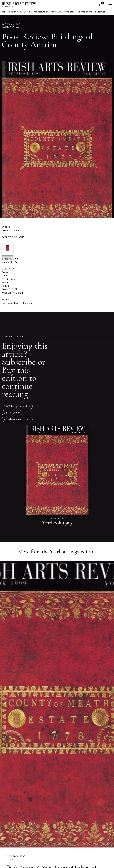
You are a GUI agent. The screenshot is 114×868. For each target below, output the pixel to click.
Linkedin (28, 303)
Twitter (18, 303)
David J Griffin (10, 289)
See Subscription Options (17, 406)
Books (5, 272)
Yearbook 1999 (11, 24)
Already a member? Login (17, 419)
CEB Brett (7, 286)
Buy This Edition (12, 413)
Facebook (7, 303)
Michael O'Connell (12, 293)
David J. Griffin (10, 230)
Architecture (9, 279)
